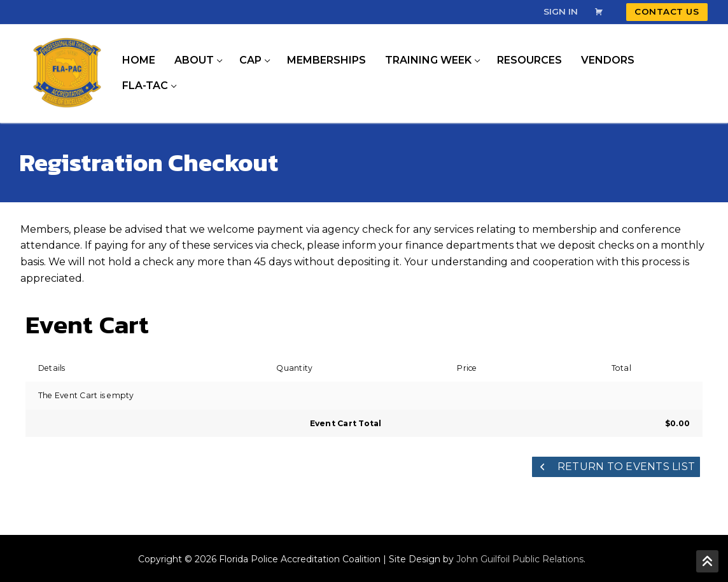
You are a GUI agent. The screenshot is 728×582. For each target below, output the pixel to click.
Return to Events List (616, 467)
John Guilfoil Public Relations (520, 559)
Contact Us (667, 11)
